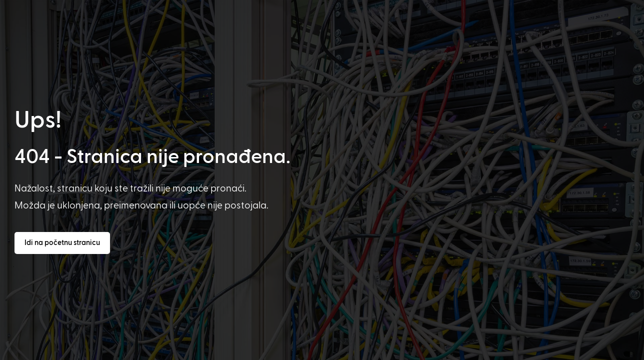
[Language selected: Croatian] (334, 350)
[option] (49, 351)
